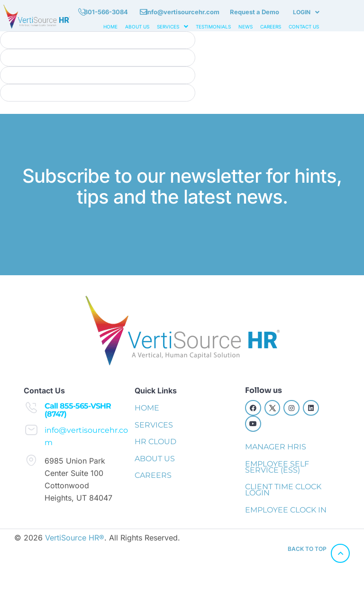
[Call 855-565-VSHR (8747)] (31, 408)
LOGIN (306, 12)
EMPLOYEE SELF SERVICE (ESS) (277, 467)
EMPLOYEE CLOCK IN (286, 510)
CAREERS (271, 27)
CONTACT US (304, 27)
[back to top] (340, 553)
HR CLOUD (155, 442)
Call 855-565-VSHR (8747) (78, 410)
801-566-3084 (106, 12)
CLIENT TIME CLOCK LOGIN (283, 490)
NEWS (246, 27)
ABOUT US (137, 27)
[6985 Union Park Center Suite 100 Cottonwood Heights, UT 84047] (31, 460)
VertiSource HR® (75, 538)
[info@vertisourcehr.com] (31, 430)
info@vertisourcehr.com (182, 12)
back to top (307, 549)
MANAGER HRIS (276, 447)
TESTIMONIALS (213, 27)
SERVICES (173, 27)
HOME (110, 27)
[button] (306, 12)
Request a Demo (255, 12)
